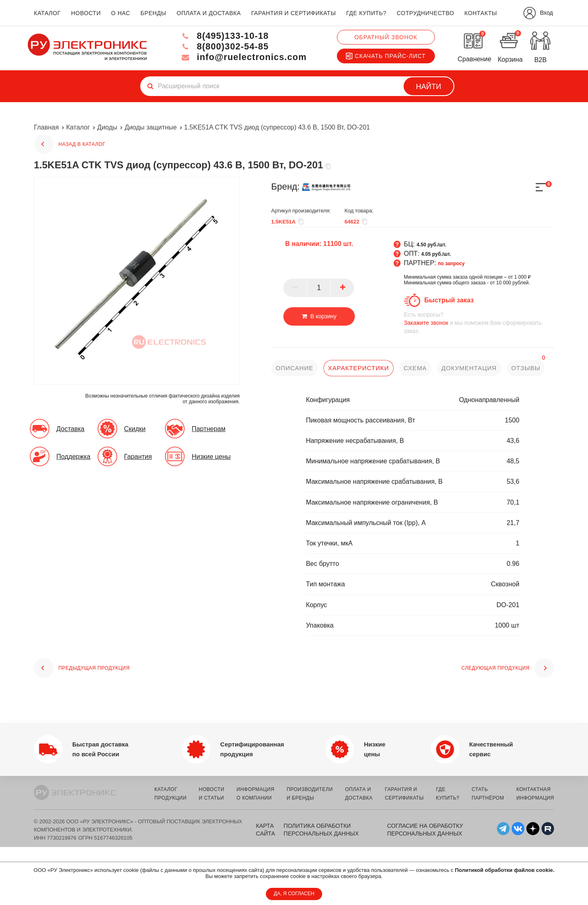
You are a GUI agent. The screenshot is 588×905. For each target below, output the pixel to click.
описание (295, 368)
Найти (429, 87)
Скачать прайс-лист (386, 56)
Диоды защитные (151, 127)
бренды (153, 13)
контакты (481, 13)
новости (86, 13)
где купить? (366, 13)
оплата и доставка (208, 13)
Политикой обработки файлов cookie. (505, 870)
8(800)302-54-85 (223, 46)
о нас (121, 13)
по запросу (451, 264)
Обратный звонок (386, 37)
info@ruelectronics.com (242, 57)
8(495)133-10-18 (223, 36)
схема (415, 368)
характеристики (359, 368)
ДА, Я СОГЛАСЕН (294, 894)
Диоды (107, 127)
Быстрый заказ (449, 300)
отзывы (527, 368)
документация (470, 368)
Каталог (78, 127)
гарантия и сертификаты (294, 13)
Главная (46, 127)
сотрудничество (425, 13)
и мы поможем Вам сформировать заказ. (479, 323)
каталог (47, 13)
